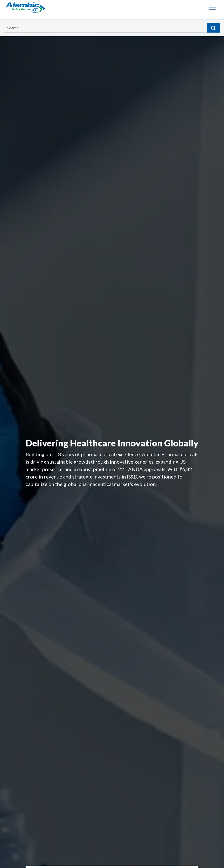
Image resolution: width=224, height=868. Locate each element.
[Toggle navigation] (212, 7)
